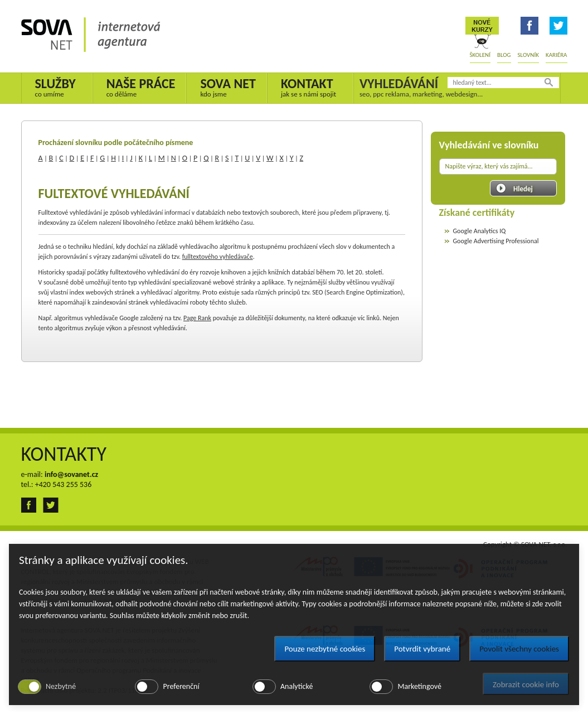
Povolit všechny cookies (519, 649)
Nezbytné (61, 686)
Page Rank (197, 318)
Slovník (528, 55)
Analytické (297, 686)
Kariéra (557, 55)
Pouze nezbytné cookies (325, 649)
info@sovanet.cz (71, 474)
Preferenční (181, 686)
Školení (480, 55)
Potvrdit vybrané (422, 649)
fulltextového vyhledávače (218, 257)
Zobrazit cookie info (526, 684)
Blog (504, 55)
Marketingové (419, 686)
